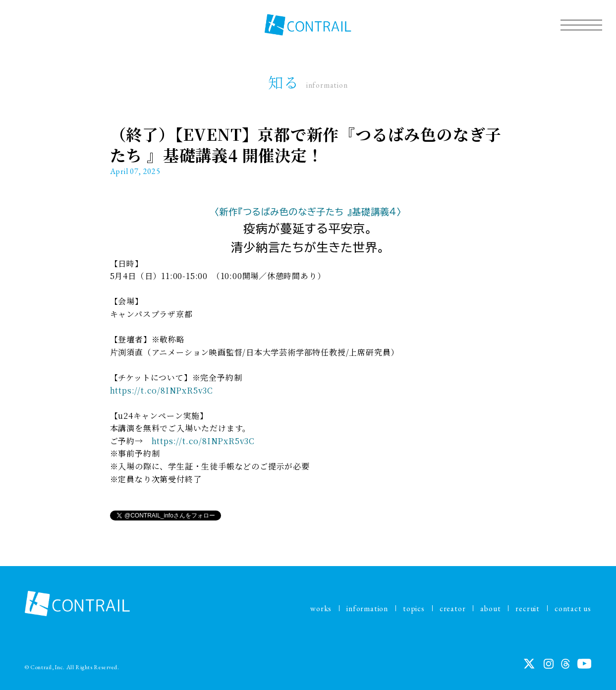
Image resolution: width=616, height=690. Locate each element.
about (490, 608)
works (321, 608)
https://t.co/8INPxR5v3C (162, 390)
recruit (528, 608)
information (367, 608)
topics (414, 608)
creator (453, 608)
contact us (573, 608)
